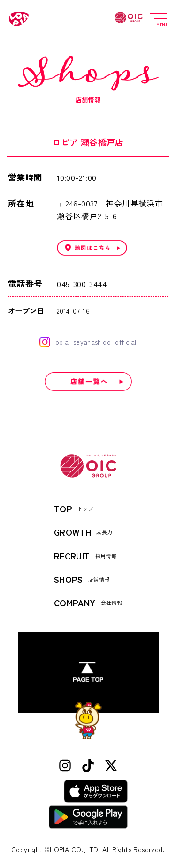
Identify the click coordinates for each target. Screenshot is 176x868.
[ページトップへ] (88, 672)
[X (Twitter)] (111, 766)
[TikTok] (88, 766)
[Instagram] (65, 766)
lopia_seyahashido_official (88, 342)
